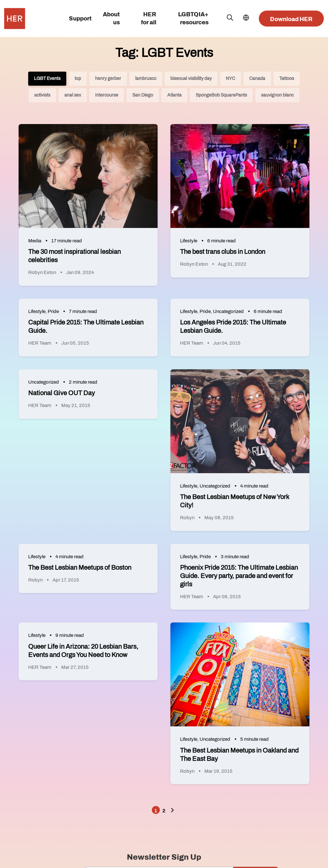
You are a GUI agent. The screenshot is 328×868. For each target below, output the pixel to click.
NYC (230, 78)
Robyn (187, 518)
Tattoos (287, 78)
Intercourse (107, 95)
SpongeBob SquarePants (221, 95)
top (78, 78)
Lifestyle (189, 241)
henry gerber (108, 78)
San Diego (143, 95)
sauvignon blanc (277, 95)
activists (42, 95)
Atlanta (174, 95)
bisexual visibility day (191, 78)
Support (80, 19)
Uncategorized (228, 311)
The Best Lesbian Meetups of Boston (80, 567)
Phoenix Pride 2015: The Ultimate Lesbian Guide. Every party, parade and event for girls (239, 576)
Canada (257, 78)
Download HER (291, 19)
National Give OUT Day (61, 393)
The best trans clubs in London (223, 252)
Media (35, 241)
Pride (53, 311)
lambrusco (146, 78)
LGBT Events (47, 78)
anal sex (73, 95)
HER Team (40, 343)
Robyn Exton (42, 272)
